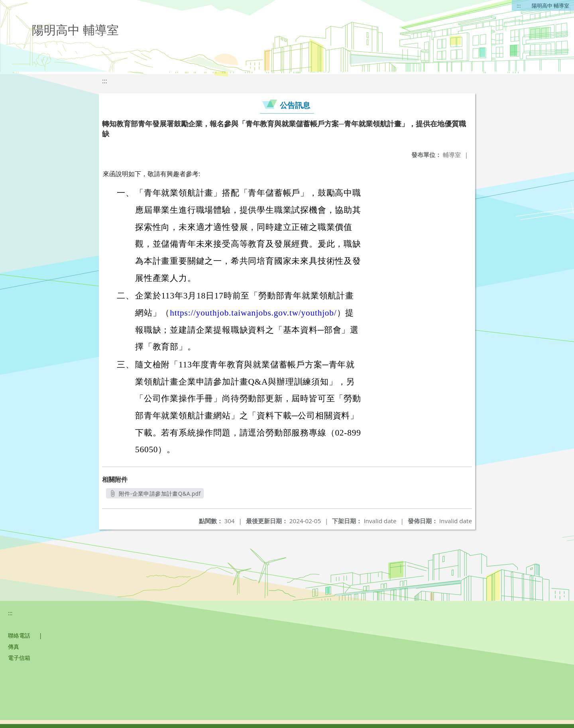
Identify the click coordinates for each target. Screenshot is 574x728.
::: (519, 6)
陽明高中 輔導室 (550, 6)
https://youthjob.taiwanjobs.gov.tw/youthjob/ (253, 313)
